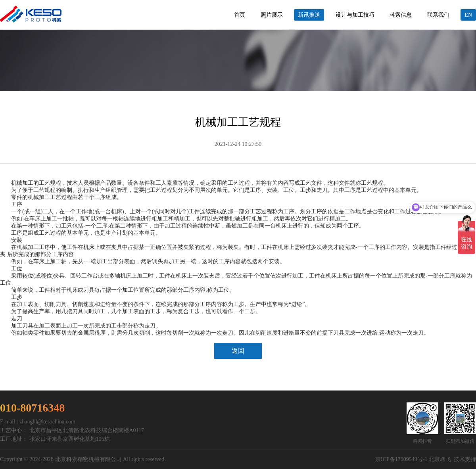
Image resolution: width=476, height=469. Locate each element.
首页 (240, 15)
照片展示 (272, 15)
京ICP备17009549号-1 (401, 459)
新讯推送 (309, 15)
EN (468, 15)
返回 (238, 351)
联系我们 (438, 15)
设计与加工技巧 (355, 15)
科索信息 (401, 15)
